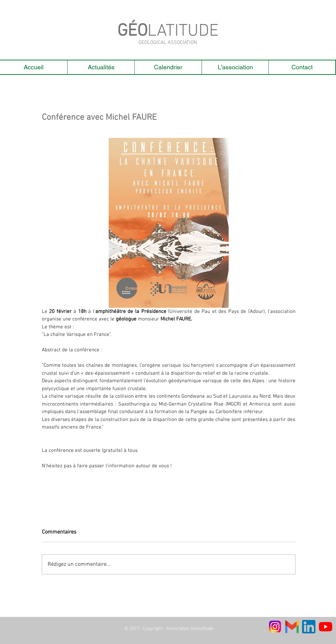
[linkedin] (309, 627)
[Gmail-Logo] (292, 627)
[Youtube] (326, 627)
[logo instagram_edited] (275, 627)
